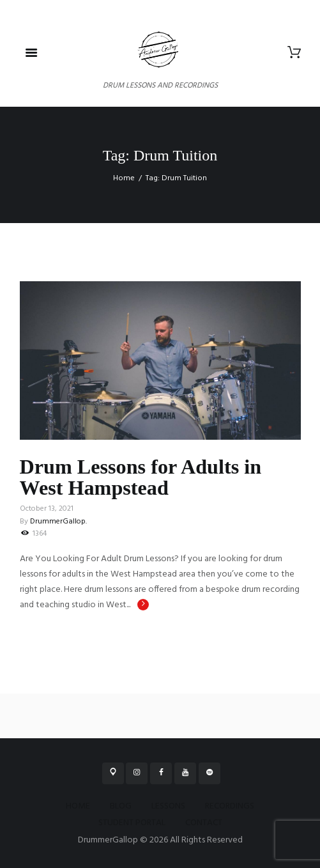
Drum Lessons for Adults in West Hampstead (141, 477)
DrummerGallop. (58, 522)
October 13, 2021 (47, 509)
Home (124, 178)
